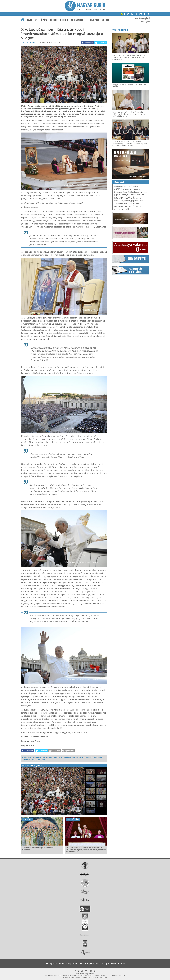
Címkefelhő (119, 182)
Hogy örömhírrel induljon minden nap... (128, 156)
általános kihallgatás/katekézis (127, 186)
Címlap (48, 964)
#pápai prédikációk (62, 757)
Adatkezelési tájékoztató (99, 977)
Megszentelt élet (79, 20)
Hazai (29, 20)
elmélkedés (119, 201)
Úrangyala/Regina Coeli (130, 195)
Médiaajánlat (76, 977)
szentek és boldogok (131, 189)
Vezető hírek (120, 30)
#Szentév (77, 757)
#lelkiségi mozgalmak (43, 757)
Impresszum (67, 977)
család (118, 189)
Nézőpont (95, 20)
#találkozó (87, 757)
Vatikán (127, 201)
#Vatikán (26, 760)
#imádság (27, 757)
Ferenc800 (128, 203)
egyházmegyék (122, 209)
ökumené (129, 206)
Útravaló (118, 192)
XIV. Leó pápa (41, 20)
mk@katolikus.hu (103, 976)
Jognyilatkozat (86, 977)
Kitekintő (64, 20)
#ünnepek (98, 757)
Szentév (138, 206)
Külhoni (53, 20)
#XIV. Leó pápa (38, 760)
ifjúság (141, 198)
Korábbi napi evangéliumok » (138, 177)
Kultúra (105, 20)
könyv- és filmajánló (130, 192)
